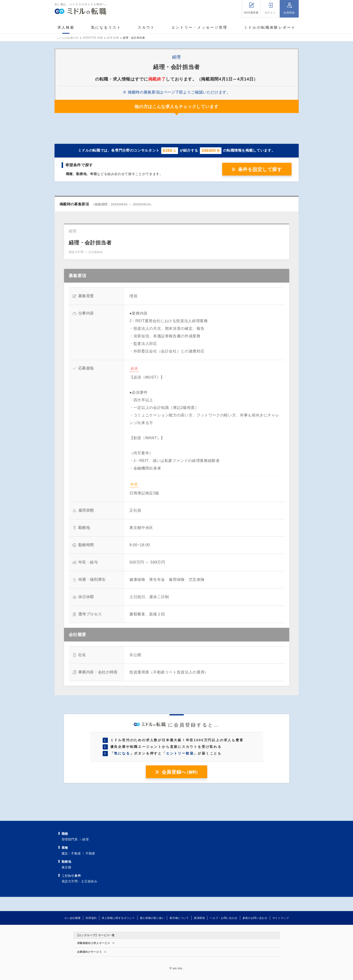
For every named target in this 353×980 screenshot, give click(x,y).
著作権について (179, 918)
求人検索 (66, 27)
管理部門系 (70, 839)
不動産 (90, 853)
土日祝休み (89, 881)
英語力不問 (70, 881)
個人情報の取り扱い (152, 918)
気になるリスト (106, 27)
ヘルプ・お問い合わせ (224, 918)
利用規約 (91, 918)
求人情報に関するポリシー (118, 918)
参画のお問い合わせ (255, 918)
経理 (85, 839)
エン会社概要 (73, 918)
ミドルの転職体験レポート (270, 27)
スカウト (146, 27)
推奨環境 (199, 918)
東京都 (66, 867)
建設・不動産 (71, 853)
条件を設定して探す (260, 169)
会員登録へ (180, 772)
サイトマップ (281, 918)
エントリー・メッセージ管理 (199, 27)
